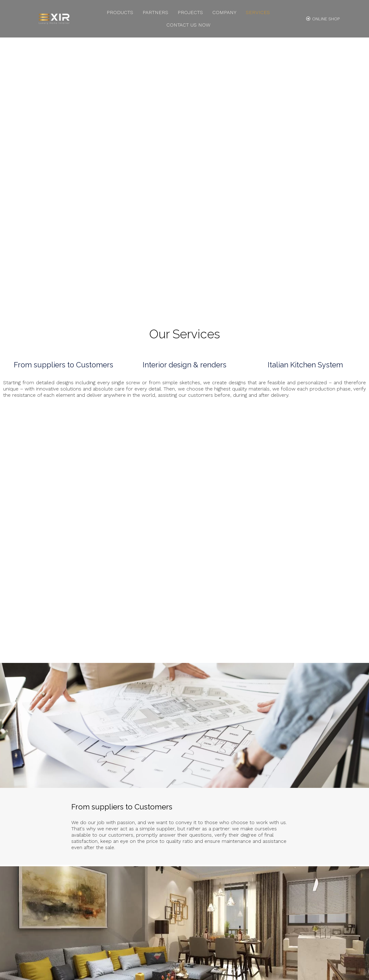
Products (120, 12)
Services (258, 12)
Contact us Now (188, 25)
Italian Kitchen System (305, 365)
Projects (190, 12)
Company (224, 12)
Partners (155, 12)
